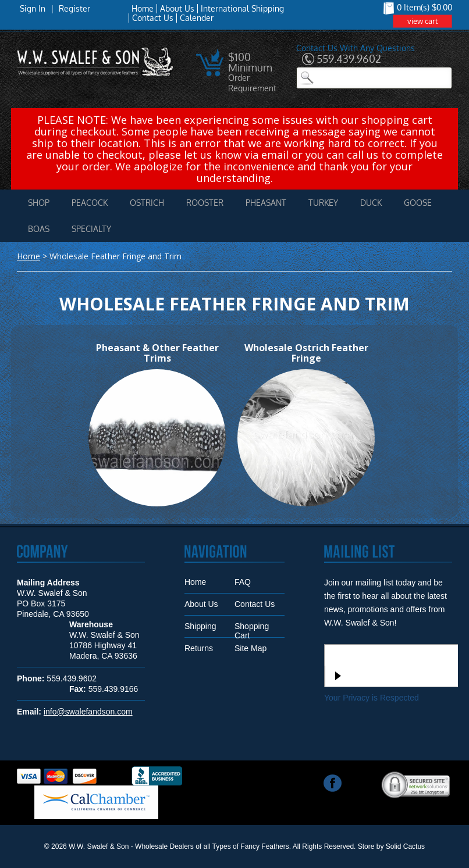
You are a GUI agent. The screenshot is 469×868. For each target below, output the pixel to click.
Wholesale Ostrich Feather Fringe (306, 353)
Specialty (91, 229)
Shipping (200, 626)
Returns (199, 648)
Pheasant (266, 203)
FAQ (243, 582)
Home (143, 9)
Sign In (33, 9)
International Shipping (242, 9)
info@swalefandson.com (88, 712)
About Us (177, 9)
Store (366, 846)
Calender (197, 18)
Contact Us (153, 18)
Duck (371, 203)
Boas (39, 229)
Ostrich (147, 203)
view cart (423, 21)
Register (74, 9)
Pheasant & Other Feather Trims (157, 353)
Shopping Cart (252, 629)
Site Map (251, 648)
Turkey (323, 203)
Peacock (90, 203)
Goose (418, 203)
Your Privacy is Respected (372, 698)
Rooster (205, 203)
